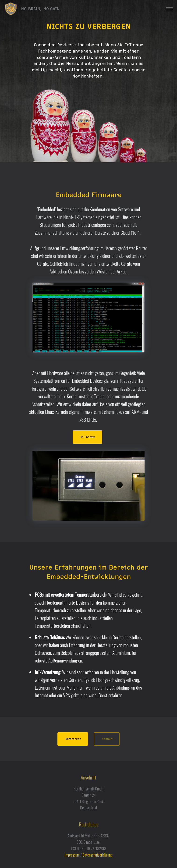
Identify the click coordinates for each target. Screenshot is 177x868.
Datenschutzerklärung (97, 855)
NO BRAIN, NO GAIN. (41, 9)
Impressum (72, 855)
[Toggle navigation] (170, 9)
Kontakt (107, 739)
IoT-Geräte (88, 437)
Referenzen (73, 739)
